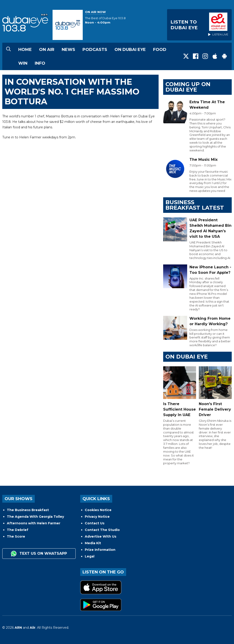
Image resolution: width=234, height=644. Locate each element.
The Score (16, 536)
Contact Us (95, 523)
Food (160, 50)
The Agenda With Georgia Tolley (35, 517)
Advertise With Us (101, 536)
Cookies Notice (98, 510)
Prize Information (100, 550)
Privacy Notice (97, 517)
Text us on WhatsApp (39, 554)
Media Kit (93, 543)
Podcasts (95, 50)
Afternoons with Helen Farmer (34, 523)
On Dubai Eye (130, 50)
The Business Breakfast (28, 510)
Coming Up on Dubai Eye (188, 87)
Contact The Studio (102, 530)
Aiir (33, 628)
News (68, 50)
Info (40, 63)
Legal (90, 556)
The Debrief (18, 530)
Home (25, 50)
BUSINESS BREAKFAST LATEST (195, 205)
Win (23, 63)
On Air (47, 50)
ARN (18, 628)
